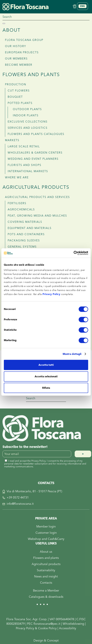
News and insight (46, 577)
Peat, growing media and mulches (37, 216)
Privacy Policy (51, 294)
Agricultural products (36, 187)
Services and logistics (28, 128)
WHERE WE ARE (17, 178)
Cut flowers (19, 91)
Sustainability (46, 570)
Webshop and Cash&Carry (46, 539)
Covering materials (25, 222)
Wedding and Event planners (33, 159)
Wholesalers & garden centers (35, 153)
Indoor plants (26, 115)
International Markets (28, 171)
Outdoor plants (27, 109)
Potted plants (20, 103)
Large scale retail (24, 147)
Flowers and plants (31, 75)
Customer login (46, 533)
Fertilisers (17, 203)
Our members (16, 59)
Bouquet (15, 97)
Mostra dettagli (72, 354)
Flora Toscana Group (24, 40)
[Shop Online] (74, 6)
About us (46, 552)
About (11, 30)
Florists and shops (24, 165)
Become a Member (46, 591)
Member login (46, 527)
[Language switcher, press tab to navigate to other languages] (82, 6)
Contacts (46, 583)
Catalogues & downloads (46, 597)
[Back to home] (25, 7)
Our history (16, 46)
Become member (19, 65)
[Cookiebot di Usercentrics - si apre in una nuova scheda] (74, 253)
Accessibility (68, 628)
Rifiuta (46, 388)
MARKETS (12, 140)
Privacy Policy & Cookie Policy (36, 628)
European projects (22, 52)
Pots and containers (26, 234)
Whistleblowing (73, 624)
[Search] (46, 17)
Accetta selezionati (46, 376)
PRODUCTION (16, 84)
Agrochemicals (21, 210)
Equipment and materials (30, 228)
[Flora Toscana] (42, 428)
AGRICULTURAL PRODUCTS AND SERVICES (37, 197)
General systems (22, 247)
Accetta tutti (46, 365)
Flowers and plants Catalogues (36, 134)
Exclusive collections (28, 122)
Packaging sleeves (24, 241)
